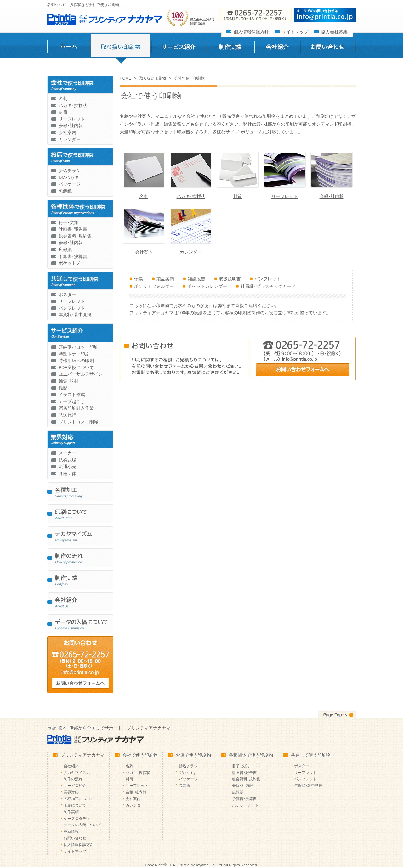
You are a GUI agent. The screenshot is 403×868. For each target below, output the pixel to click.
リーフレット (72, 119)
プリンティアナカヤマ (82, 755)
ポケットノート (74, 263)
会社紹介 (277, 48)
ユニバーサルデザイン (81, 374)
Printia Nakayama (194, 865)
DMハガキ (69, 177)
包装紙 (65, 191)
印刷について (75, 805)
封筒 (63, 112)
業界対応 (71, 792)
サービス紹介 (178, 48)
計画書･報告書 (73, 229)
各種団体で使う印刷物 (251, 755)
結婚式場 (67, 460)
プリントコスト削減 (78, 422)
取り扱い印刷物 (120, 48)
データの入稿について (82, 825)
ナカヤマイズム (77, 773)
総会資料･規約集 (75, 236)
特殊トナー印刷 (74, 354)
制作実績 (230, 48)
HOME (125, 78)
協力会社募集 (334, 32)
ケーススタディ (77, 819)
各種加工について (79, 799)
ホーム (68, 48)
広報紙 (65, 249)
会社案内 (67, 132)
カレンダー (70, 139)
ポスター (67, 294)
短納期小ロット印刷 (78, 347)
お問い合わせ (328, 48)
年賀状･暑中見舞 (75, 315)
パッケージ (70, 184)
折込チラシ (70, 171)
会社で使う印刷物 (140, 755)
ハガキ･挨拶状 (73, 105)
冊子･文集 (68, 222)
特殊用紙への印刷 (76, 361)
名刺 (63, 98)
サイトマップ (295, 32)
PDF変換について (76, 367)
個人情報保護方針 (251, 32)
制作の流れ (73, 779)
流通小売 (67, 467)
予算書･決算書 (73, 256)
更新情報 (71, 832)
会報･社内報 (71, 126)
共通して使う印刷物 (311, 755)
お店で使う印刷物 (193, 755)
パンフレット (72, 308)
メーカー (67, 453)
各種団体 (67, 473)
